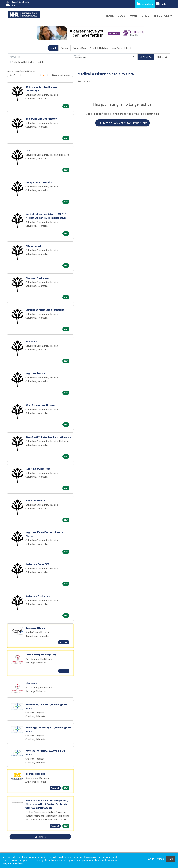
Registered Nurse (35, 373)
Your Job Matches (99, 48)
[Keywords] (40, 57)
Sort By (13, 75)
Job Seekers (145, 4)
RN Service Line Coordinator (41, 119)
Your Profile (139, 16)
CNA (28, 150)
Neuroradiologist (35, 774)
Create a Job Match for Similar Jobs (122, 123)
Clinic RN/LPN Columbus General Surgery (48, 437)
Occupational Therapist (39, 182)
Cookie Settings (155, 859)
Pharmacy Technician (37, 278)
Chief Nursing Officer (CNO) (41, 655)
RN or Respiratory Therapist (41, 405)
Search (53, 48)
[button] (162, 57)
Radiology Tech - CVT (37, 564)
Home (110, 16)
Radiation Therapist (37, 500)
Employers (164, 4)
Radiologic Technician (38, 596)
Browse (65, 48)
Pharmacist (32, 341)
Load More (40, 837)
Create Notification (61, 75)
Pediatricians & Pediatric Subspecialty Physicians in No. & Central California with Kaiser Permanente (47, 804)
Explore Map (79, 48)
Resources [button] (161, 16)
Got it (170, 859)
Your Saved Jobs (120, 48)
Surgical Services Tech (38, 469)
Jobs (122, 16)
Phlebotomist (33, 246)
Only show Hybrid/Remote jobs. (28, 62)
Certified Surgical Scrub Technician (45, 310)
